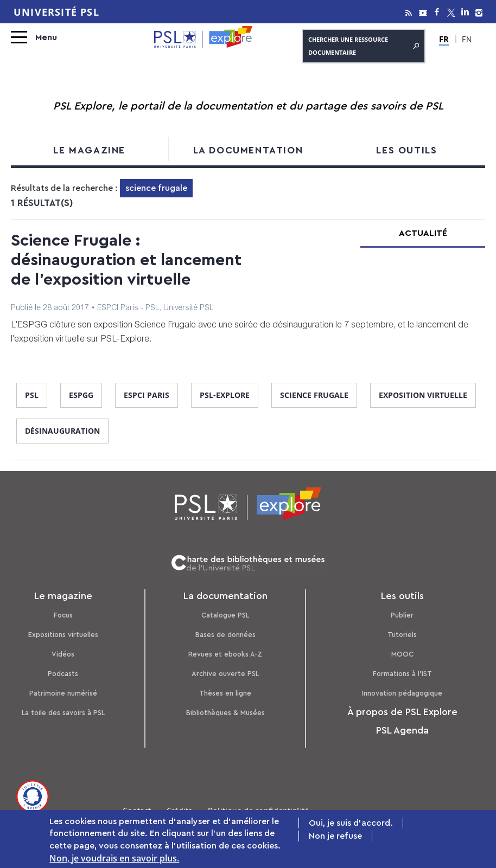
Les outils (406, 150)
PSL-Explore (225, 395)
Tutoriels (402, 635)
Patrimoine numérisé (63, 693)
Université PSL (56, 12)
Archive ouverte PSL (225, 674)
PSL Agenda (402, 730)
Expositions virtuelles (63, 635)
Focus (63, 615)
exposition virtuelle (423, 395)
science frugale (314, 395)
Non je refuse (335, 836)
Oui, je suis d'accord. (351, 823)
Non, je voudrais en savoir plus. (114, 858)
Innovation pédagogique (402, 693)
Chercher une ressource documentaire (364, 46)
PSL (32, 395)
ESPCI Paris (147, 395)
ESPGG (81, 395)
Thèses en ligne (225, 693)
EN (466, 41)
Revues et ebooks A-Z (225, 654)
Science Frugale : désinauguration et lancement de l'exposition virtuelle (126, 260)
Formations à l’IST (402, 674)
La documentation (248, 150)
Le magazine (89, 150)
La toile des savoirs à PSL (63, 713)
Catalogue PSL (225, 615)
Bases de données (225, 635)
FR (444, 39)
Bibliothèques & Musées (225, 713)
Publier (402, 615)
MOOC (402, 654)
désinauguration (62, 431)
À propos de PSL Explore (402, 712)
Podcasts (63, 674)
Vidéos (63, 654)
